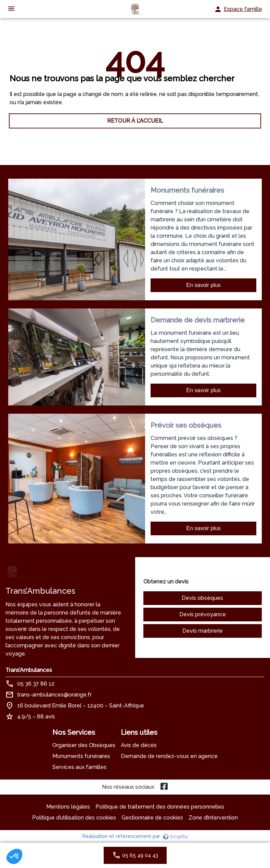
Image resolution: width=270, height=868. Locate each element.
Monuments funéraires (81, 756)
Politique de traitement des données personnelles (160, 807)
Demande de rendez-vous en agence (169, 756)
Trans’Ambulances (29, 670)
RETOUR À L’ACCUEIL (135, 121)
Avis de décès (139, 745)
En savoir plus (203, 285)
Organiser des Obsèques (84, 745)
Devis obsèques (202, 598)
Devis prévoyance (203, 614)
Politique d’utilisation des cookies (74, 818)
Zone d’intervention (213, 818)
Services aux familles (79, 767)
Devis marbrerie (203, 631)
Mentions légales (68, 807)
